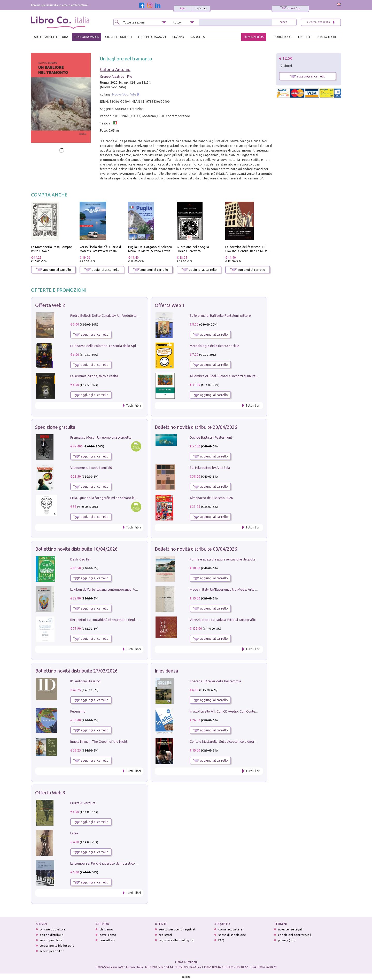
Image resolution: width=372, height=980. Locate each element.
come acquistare (230, 929)
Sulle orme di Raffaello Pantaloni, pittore (220, 315)
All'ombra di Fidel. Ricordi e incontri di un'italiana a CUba (232, 376)
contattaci (107, 940)
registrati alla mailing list (176, 940)
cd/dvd (178, 37)
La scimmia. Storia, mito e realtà (94, 376)
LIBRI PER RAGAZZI (152, 37)
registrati (201, 9)
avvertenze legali (290, 929)
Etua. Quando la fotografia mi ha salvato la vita (106, 498)
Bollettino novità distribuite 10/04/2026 (76, 549)
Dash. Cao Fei (80, 559)
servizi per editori (52, 951)
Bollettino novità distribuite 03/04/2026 (196, 549)
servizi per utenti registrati (178, 929)
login (183, 9)
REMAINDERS (254, 37)
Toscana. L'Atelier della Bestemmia (215, 681)
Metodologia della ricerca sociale (214, 346)
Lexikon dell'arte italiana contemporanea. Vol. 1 (106, 589)
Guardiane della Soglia (193, 247)
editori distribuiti (52, 935)
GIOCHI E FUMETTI (118, 37)
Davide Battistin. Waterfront (211, 437)
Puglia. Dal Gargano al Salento (150, 247)
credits (186, 977)
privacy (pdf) (287, 940)
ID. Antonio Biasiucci (85, 681)
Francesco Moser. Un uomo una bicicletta (101, 437)
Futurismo (78, 711)
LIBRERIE (305, 37)
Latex (74, 833)
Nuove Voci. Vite (124, 94)
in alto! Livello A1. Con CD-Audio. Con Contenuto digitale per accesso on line (247, 711)
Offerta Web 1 (170, 305)
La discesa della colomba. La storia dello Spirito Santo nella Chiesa (120, 346)
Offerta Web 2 (50, 305)
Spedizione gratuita (55, 427)
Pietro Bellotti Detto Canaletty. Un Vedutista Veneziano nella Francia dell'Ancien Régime (136, 315)
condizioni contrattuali (295, 935)
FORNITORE (283, 37)
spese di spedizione (232, 935)
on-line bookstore (53, 929)
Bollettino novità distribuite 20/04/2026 (196, 427)
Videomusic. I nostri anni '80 (91, 468)
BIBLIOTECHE (327, 37)
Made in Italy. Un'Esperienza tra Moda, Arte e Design (229, 589)
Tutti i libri (133, 405)
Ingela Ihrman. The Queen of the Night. (99, 741)
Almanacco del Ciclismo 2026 (211, 498)
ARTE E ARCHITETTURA (51, 37)
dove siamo (108, 935)
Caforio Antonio (115, 69)
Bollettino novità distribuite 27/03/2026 (76, 671)
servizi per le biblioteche (57, 946)
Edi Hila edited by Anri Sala (210, 468)
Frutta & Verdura (83, 803)
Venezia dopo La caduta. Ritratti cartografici (223, 620)
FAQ (221, 940)
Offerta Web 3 (50, 793)
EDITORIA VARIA (87, 37)
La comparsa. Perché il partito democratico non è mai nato (114, 863)
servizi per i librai (52, 940)
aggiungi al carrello (53, 270)
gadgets (198, 37)
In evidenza (166, 671)
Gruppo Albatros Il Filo (116, 77)
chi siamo (106, 929)
